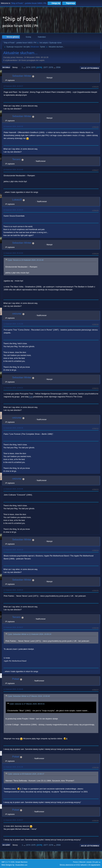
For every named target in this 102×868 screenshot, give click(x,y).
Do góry (6, 845)
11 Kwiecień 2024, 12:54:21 (13, 388)
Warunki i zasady (85, 862)
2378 (51, 67)
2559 (58, 67)
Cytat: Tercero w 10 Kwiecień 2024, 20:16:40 (26, 260)
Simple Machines (21, 862)
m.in (31, 397)
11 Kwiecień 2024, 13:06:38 (13, 428)
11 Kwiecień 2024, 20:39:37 (13, 627)
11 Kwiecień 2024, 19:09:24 (13, 590)
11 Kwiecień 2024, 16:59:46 (13, 489)
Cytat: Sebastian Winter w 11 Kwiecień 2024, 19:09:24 (29, 634)
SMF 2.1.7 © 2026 (8, 862)
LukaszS (17, 200)
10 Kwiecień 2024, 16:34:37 (13, 86)
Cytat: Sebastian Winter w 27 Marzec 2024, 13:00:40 (29, 696)
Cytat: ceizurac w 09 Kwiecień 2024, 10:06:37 (26, 774)
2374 (28, 67)
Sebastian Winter (22, 76)
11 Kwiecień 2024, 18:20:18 (13, 550)
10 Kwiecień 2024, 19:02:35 (13, 126)
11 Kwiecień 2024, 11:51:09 (13, 324)
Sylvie (42, 47)
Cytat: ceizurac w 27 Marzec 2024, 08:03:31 (27, 704)
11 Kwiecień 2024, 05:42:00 (13, 253)
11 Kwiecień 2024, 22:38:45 (13, 689)
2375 (33, 67)
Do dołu (6, 67)
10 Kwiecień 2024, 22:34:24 (13, 210)
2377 (46, 67)
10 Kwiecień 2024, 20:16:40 (13, 170)
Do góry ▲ (97, 862)
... (25, 67)
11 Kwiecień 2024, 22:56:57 (13, 820)
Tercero (16, 159)
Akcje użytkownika (90, 68)
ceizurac (17, 314)
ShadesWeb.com (21, 865)
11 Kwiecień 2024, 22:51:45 (13, 767)
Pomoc (76, 862)
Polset (16, 679)
